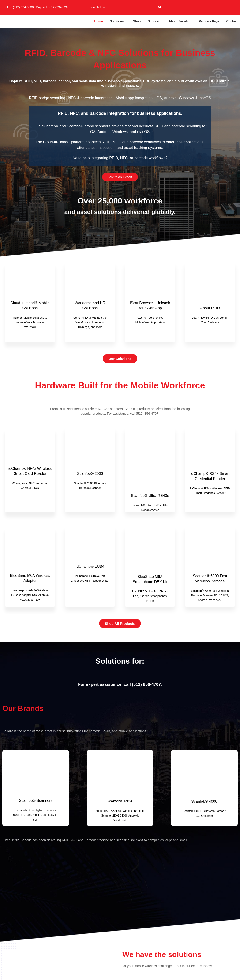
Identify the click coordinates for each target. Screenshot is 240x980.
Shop (137, 21)
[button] (118, 21)
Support (154, 21)
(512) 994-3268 (59, 7)
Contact (232, 21)
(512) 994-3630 (23, 7)
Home (98, 21)
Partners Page (209, 21)
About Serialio (179, 21)
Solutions (117, 21)
